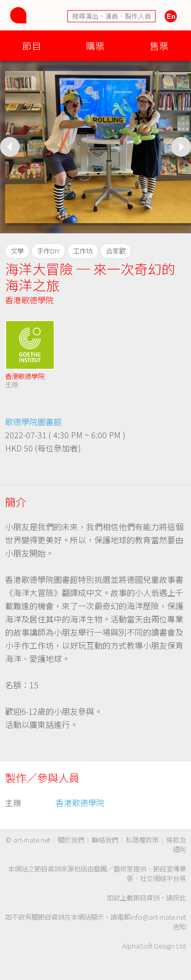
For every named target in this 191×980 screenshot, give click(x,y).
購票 (95, 45)
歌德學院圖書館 (33, 422)
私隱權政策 (142, 840)
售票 (159, 45)
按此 (179, 898)
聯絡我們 (105, 840)
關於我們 (71, 840)
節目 (32, 45)
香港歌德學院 (29, 300)
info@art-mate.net (158, 917)
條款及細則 (176, 845)
